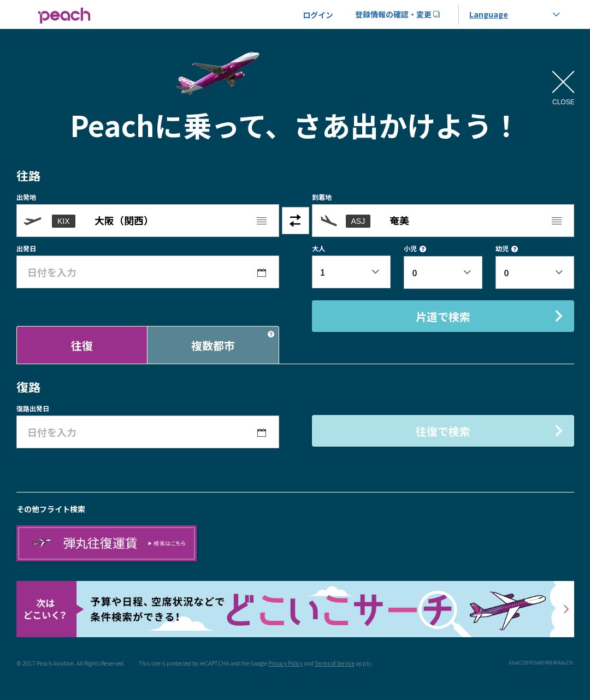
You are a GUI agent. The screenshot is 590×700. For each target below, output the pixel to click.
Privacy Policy (285, 663)
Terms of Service (335, 663)
